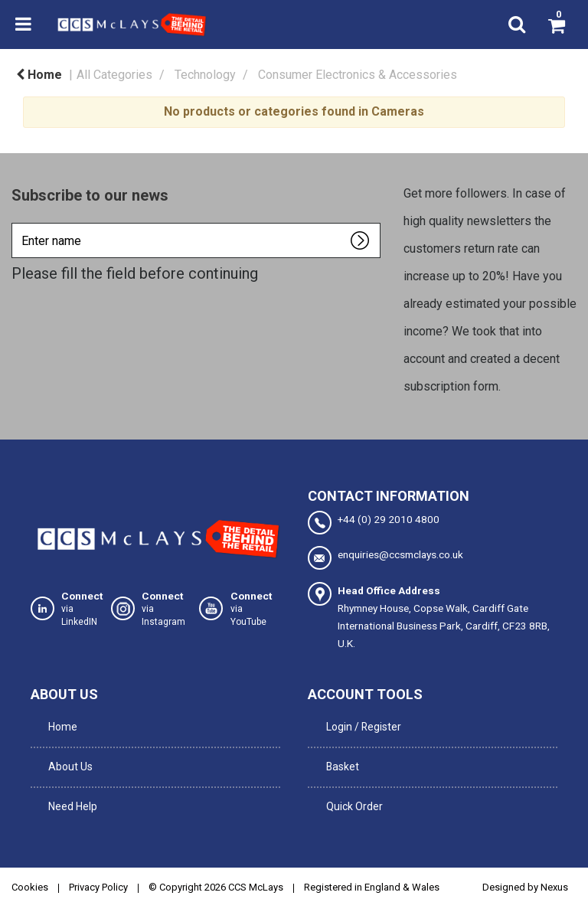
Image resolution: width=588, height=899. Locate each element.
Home (39, 75)
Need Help (69, 785)
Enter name (16, 222)
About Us (67, 754)
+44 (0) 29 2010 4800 (374, 523)
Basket (339, 754)
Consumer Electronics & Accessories (358, 75)
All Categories (114, 75)
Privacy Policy (98, 862)
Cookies (30, 862)
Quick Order (351, 785)
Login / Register (359, 722)
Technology (205, 75)
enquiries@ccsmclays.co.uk (385, 558)
